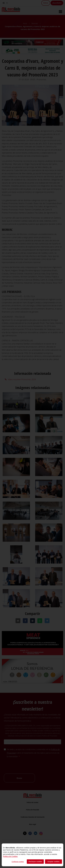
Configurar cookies (18, 862)
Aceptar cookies (53, 862)
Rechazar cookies (35, 862)
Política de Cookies (10, 856)
